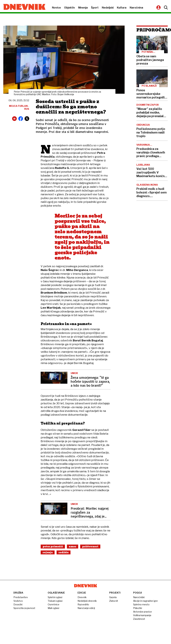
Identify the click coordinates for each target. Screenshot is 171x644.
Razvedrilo (83, 604)
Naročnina (136, 8)
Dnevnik (82, 597)
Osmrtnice (54, 604)
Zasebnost (139, 619)
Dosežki (18, 604)
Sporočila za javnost (24, 608)
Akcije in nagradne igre (145, 601)
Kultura (122, 8)
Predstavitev (21, 597)
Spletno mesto (141, 604)
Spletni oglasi (55, 597)
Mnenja (83, 8)
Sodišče (64, 552)
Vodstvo (18, 601)
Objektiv (70, 8)
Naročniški (139, 597)
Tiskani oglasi (55, 601)
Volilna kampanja (142, 615)
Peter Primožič (53, 547)
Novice (56, 8)
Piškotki (138, 608)
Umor (73, 547)
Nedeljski (108, 8)
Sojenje (48, 552)
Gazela (113, 597)
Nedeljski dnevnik (87, 601)
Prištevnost (90, 547)
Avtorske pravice (142, 612)
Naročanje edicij (86, 608)
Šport (95, 8)
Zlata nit (114, 601)
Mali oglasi (53, 608)
